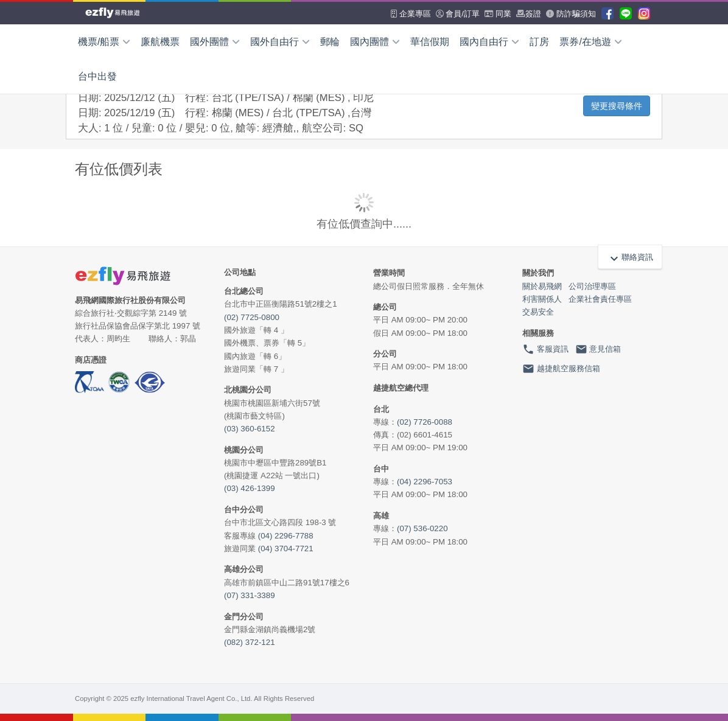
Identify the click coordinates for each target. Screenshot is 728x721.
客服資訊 (545, 349)
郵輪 (330, 42)
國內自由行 (489, 42)
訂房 (539, 42)
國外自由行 (280, 42)
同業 (498, 14)
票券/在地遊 (590, 42)
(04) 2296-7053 (425, 482)
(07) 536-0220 (422, 528)
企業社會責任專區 (600, 299)
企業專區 (411, 14)
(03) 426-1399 (250, 488)
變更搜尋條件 (617, 106)
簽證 (529, 14)
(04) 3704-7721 (286, 549)
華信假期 (430, 42)
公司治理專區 (592, 286)
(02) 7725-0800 (252, 317)
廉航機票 (160, 42)
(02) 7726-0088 (425, 422)
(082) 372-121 (250, 642)
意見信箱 (598, 349)
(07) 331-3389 (250, 595)
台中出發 (97, 76)
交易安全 (538, 312)
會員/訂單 (458, 14)
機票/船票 (104, 42)
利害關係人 (542, 299)
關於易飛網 (542, 286)
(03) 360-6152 (250, 429)
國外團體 (215, 42)
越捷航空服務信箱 (561, 369)
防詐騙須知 (571, 14)
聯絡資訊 (630, 257)
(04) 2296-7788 (286, 536)
